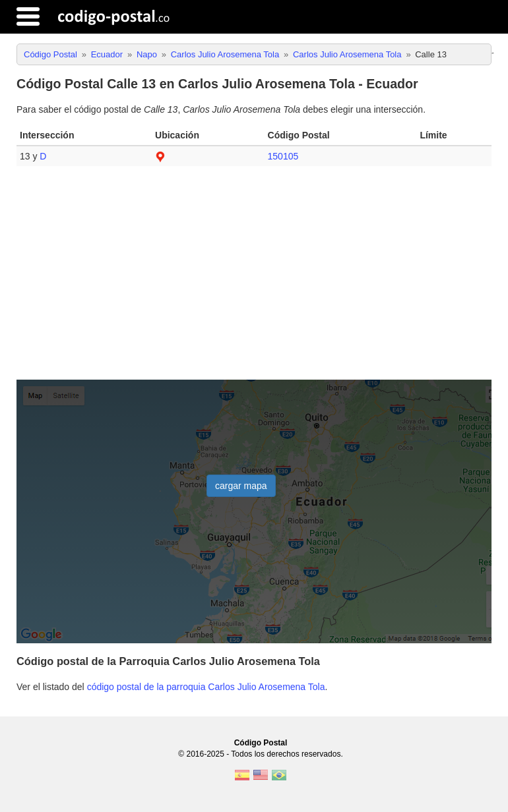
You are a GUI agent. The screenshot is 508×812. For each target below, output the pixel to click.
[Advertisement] (254, 278)
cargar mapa (241, 486)
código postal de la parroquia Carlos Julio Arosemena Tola (206, 687)
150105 (283, 156)
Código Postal (261, 743)
